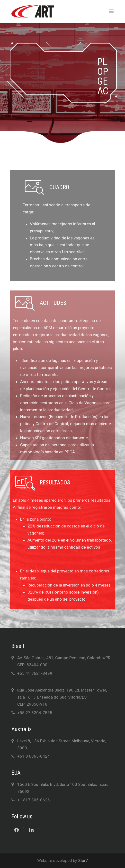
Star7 (83, 860)
